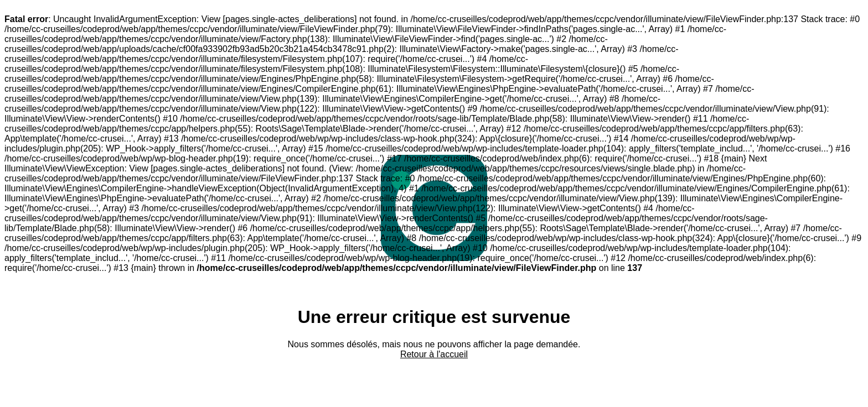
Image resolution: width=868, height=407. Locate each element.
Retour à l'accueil (434, 354)
